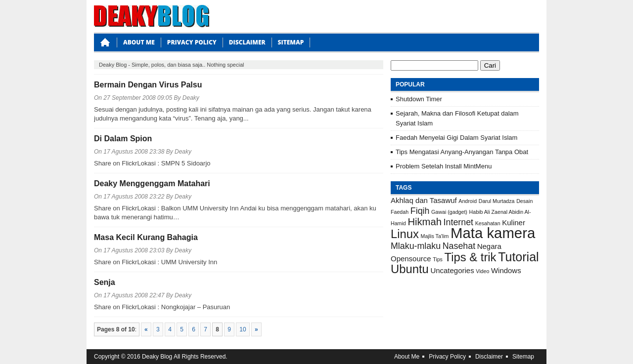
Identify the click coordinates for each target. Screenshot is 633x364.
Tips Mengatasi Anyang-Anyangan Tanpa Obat (462, 152)
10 (243, 329)
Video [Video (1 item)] (482, 271)
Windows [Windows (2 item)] (506, 270)
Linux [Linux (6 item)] (405, 234)
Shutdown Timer (419, 99)
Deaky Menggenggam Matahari (152, 183)
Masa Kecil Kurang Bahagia (146, 237)
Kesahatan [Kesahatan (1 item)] (488, 223)
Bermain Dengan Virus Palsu (148, 85)
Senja (105, 282)
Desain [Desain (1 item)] (524, 201)
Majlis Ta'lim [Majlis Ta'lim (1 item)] (435, 236)
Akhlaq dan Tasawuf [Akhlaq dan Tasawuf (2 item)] (424, 200)
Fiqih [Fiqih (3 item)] (420, 211)
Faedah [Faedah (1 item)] (400, 212)
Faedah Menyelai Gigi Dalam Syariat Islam (456, 138)
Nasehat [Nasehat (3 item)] (459, 246)
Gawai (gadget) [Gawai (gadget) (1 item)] (449, 212)
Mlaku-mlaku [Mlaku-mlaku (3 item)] (416, 246)
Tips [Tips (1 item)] (438, 259)
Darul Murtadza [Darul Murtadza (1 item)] (497, 201)
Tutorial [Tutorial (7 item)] (519, 257)
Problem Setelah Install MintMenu (444, 166)
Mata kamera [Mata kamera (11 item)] (493, 233)
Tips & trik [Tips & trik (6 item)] (471, 257)
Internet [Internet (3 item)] (458, 222)
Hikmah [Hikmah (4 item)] (425, 222)
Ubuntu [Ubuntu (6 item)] (410, 269)
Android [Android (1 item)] (468, 201)
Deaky (191, 98)
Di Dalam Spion (123, 139)
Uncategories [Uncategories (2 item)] (452, 270)
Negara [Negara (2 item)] (489, 246)
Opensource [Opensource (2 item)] (411, 259)
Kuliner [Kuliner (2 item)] (514, 222)
